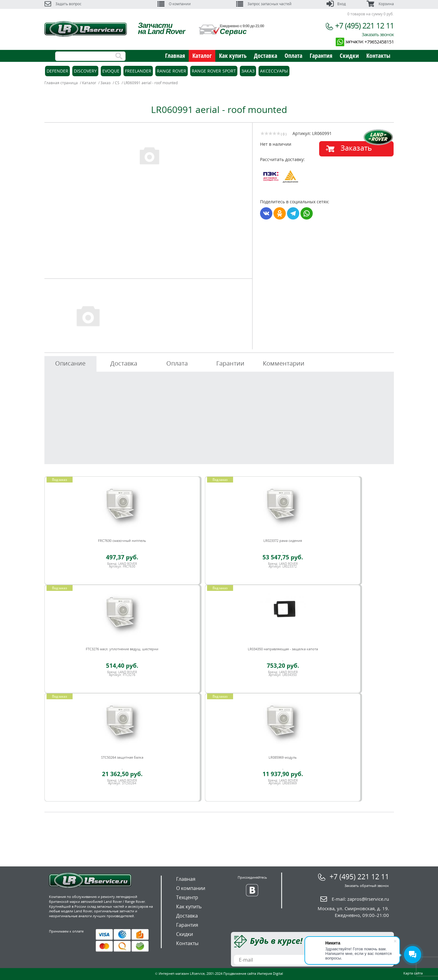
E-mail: (360, 899)
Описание (70, 363)
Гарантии (230, 363)
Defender (57, 71)
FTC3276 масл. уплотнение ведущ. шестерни (122, 649)
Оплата (293, 56)
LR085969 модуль (283, 757)
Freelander (138, 71)
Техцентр (187, 897)
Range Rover (172, 71)
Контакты (378, 56)
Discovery (85, 71)
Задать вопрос (63, 4)
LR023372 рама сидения (283, 541)
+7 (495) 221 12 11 (364, 25)
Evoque (111, 71)
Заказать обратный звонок (367, 886)
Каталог (202, 56)
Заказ (248, 71)
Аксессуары (274, 71)
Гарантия (321, 56)
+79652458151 (379, 42)
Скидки (349, 56)
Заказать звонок (378, 34)
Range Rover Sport (214, 71)
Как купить (233, 56)
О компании (174, 4)
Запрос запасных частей (264, 4)
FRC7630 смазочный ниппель (122, 541)
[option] (149, 155)
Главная (175, 56)
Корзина (380, 4)
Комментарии (284, 363)
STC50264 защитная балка (122, 757)
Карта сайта (413, 973)
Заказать (356, 148)
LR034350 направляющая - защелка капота (283, 649)
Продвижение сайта (240, 973)
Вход (336, 4)
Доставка (266, 56)
